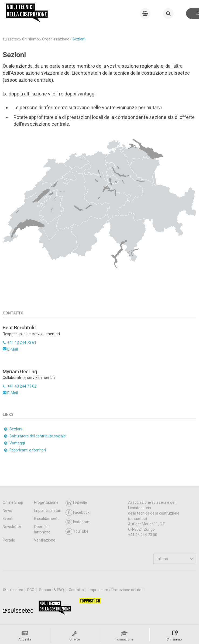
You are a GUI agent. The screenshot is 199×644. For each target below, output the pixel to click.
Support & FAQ (52, 590)
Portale (9, 540)
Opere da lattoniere (42, 529)
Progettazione (46, 502)
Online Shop (13, 502)
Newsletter (12, 527)
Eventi (8, 519)
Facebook (78, 513)
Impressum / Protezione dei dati (116, 590)
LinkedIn (76, 503)
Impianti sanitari (48, 511)
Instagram (78, 522)
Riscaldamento (47, 519)
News (7, 511)
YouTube (77, 531)
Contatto (77, 590)
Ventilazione (45, 540)
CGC (31, 590)
